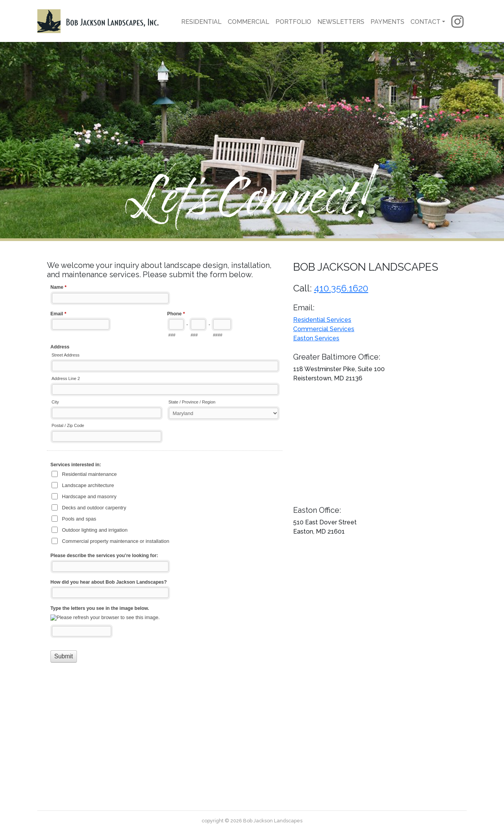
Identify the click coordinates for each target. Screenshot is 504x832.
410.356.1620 (341, 288)
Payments (387, 22)
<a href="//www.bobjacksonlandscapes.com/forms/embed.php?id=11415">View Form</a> (165, 518)
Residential (201, 22)
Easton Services (316, 338)
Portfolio (293, 22)
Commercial (249, 22)
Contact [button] (426, 22)
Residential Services (322, 320)
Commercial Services (324, 329)
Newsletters (341, 22)
